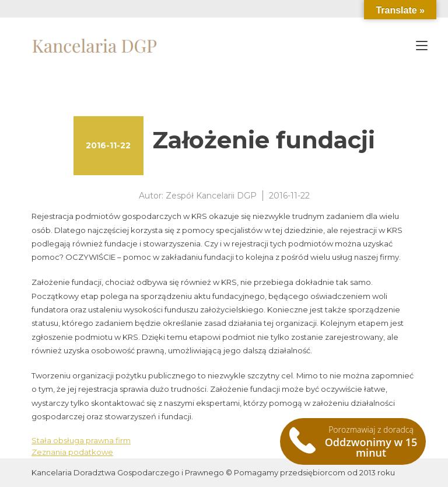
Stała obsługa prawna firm (81, 440)
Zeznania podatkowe (72, 452)
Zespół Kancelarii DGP (211, 196)
